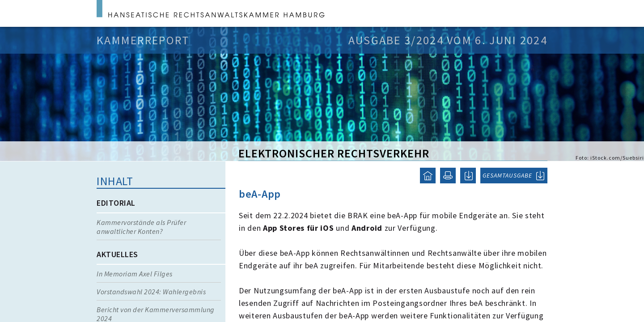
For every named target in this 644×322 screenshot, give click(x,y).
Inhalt (115, 181)
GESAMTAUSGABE (507, 175)
